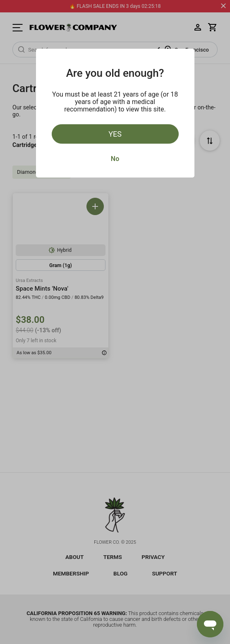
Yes (115, 134)
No (115, 159)
